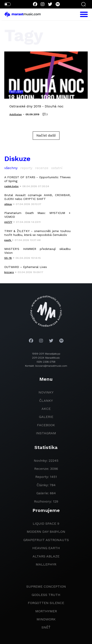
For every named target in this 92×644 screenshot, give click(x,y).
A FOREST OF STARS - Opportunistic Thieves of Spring (37, 179)
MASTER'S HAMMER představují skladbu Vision (37, 251)
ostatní (57, 168)
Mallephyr (46, 564)
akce (46, 409)
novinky (46, 392)
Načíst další (46, 135)
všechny (11, 168)
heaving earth (46, 548)
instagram (46, 433)
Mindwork (46, 619)
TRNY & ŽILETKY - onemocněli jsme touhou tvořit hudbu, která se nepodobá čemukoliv (37, 233)
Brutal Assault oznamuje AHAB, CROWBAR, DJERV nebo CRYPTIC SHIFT (37, 197)
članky (46, 401)
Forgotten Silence (46, 603)
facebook (46, 425)
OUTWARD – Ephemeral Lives (26, 267)
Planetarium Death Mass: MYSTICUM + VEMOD (37, 215)
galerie (46, 417)
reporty (26, 168)
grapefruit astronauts (46, 540)
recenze (42, 168)
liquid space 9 (46, 524)
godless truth (46, 595)
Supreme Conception (46, 586)
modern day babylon (46, 532)
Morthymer (46, 611)
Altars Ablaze (46, 556)
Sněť (46, 627)
